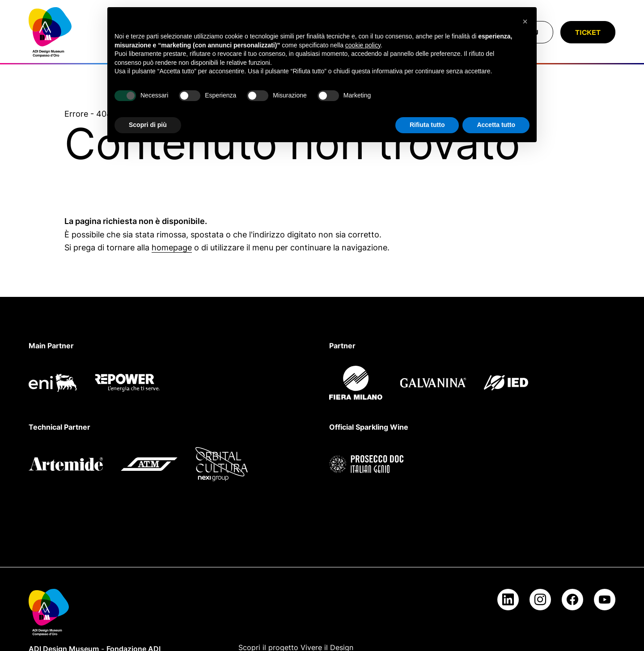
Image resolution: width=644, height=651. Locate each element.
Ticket (588, 32)
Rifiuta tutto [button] (427, 125)
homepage (172, 247)
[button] (525, 21)
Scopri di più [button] (148, 125)
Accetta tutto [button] (496, 125)
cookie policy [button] (363, 45)
